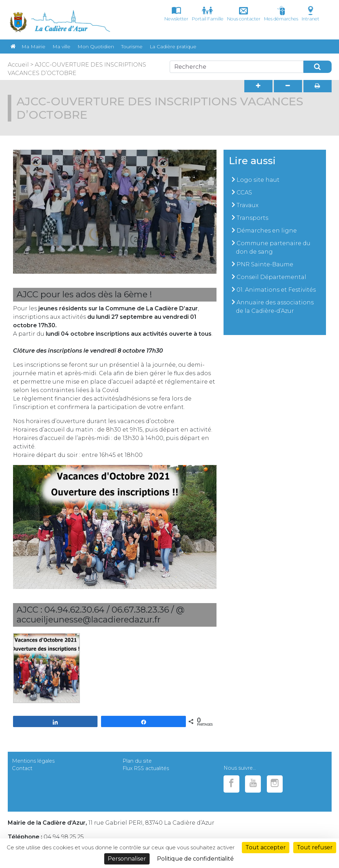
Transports (252, 218)
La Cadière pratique (173, 46)
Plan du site (137, 761)
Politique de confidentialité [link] (195, 859)
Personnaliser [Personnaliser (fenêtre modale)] (127, 859)
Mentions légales (33, 761)
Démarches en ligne (267, 231)
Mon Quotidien (96, 46)
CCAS (244, 193)
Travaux (247, 205)
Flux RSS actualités (146, 768)
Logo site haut (258, 180)
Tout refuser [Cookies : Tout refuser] (315, 847)
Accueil (18, 65)
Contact (22, 768)
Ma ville (61, 46)
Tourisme (132, 46)
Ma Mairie (33, 46)
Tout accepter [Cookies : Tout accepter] (266, 847)
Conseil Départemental (271, 277)
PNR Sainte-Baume (265, 264)
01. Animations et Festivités (276, 290)
